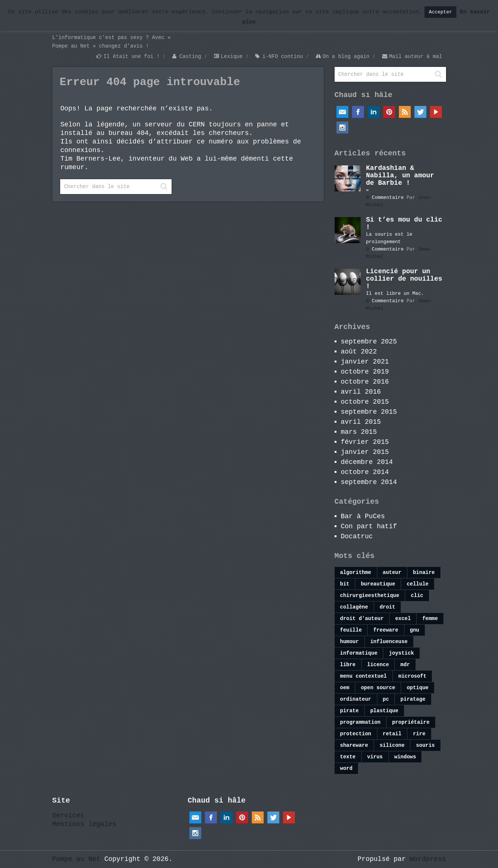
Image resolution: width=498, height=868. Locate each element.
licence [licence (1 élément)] (378, 665)
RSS (405, 112)
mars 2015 (359, 432)
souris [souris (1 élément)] (425, 745)
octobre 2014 (365, 472)
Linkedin (374, 112)
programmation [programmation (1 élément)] (360, 722)
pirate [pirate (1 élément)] (349, 711)
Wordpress (428, 859)
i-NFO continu (282, 57)
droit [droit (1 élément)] (387, 607)
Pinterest (389, 112)
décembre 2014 (367, 462)
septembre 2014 (369, 482)
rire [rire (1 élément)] (419, 734)
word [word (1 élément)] (346, 768)
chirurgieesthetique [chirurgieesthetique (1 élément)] (370, 596)
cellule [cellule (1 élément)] (418, 584)
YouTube (436, 112)
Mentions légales (84, 824)
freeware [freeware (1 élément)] (386, 630)
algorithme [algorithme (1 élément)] (356, 572)
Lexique (232, 57)
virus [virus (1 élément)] (375, 757)
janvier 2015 (365, 452)
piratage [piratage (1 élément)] (413, 699)
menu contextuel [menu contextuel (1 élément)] (364, 676)
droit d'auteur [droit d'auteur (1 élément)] (362, 619)
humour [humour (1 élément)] (349, 642)
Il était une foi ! (132, 57)
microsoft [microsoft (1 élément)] (413, 676)
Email (342, 112)
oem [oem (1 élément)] (345, 688)
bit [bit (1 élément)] (345, 584)
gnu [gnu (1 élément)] (415, 630)
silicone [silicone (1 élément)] (392, 745)
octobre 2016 (365, 382)
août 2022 (359, 352)
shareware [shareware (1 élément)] (354, 745)
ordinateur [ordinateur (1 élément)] (356, 699)
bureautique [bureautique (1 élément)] (378, 584)
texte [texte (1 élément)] (348, 757)
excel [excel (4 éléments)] (403, 619)
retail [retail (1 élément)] (392, 734)
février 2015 (365, 442)
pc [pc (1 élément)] (386, 699)
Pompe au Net (77, 859)
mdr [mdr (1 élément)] (405, 665)
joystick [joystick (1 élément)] (401, 653)
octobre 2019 (365, 372)
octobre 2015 (365, 402)
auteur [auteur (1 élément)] (392, 572)
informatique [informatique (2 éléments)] (359, 653)
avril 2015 (361, 422)
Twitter (420, 112)
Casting (190, 57)
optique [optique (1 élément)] (418, 688)
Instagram (342, 128)
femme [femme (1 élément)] (430, 619)
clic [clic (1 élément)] (417, 596)
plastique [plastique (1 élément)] (384, 711)
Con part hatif (369, 526)
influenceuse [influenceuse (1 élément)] (389, 642)
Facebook (358, 112)
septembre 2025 (369, 342)
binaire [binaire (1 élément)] (424, 572)
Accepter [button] (440, 12)
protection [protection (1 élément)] (356, 734)
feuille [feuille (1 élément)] (351, 630)
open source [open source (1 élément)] (378, 688)
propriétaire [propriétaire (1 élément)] (411, 722)
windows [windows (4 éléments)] (405, 757)
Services (68, 816)
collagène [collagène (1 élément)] (354, 607)
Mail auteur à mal (416, 57)
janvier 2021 (365, 362)
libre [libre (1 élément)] (348, 665)
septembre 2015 (369, 412)
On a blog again (346, 57)
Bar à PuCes (363, 516)
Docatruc (357, 536)
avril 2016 (361, 392)
